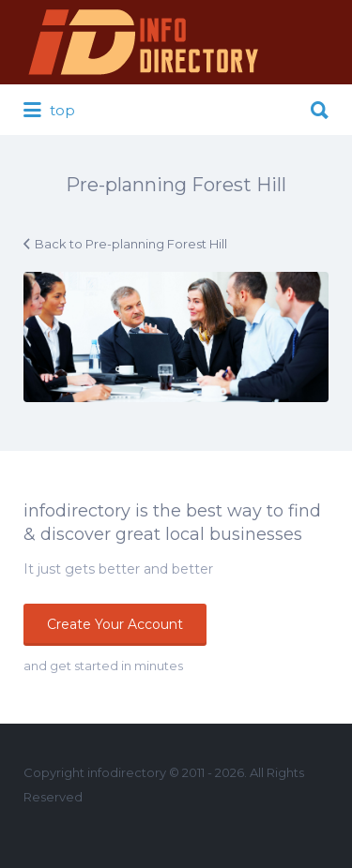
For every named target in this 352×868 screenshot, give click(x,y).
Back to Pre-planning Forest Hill (131, 244)
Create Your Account (115, 624)
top (49, 111)
